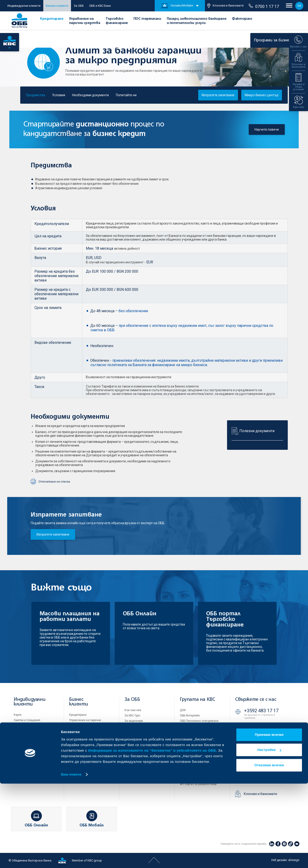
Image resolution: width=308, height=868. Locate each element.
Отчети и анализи (136, 737)
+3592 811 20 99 (261, 757)
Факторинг (242, 19)
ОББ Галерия (133, 753)
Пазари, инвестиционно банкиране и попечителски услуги (87, 745)
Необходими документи (90, 95)
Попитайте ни (126, 95)
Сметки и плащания (27, 720)
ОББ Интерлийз (190, 716)
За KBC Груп (132, 716)
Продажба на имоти (193, 752)
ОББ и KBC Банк (100, 6)
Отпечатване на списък (54, 481)
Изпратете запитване (53, 534)
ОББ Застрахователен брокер (199, 732)
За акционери (134, 721)
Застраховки (22, 742)
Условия (59, 95)
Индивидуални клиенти (24, 6)
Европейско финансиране (142, 732)
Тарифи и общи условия (140, 742)
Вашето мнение (135, 769)
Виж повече (71, 859)
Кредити (19, 726)
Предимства (36, 95)
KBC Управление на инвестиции (201, 742)
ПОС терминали (147, 19)
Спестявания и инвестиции (32, 731)
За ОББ (79, 6)
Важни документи (192, 779)
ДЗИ (183, 710)
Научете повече (267, 129)
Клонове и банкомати (225, 6)
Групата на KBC (197, 700)
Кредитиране (52, 19)
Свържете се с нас (256, 700)
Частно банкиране (26, 736)
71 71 (251, 728)
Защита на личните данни (197, 773)
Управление (132, 726)
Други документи (136, 748)
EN (299, 6)
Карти (18, 715)
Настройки (269, 834)
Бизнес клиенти (57, 6)
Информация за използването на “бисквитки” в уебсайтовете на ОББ (152, 835)
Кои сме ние (133, 710)
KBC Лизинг (187, 737)
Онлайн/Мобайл (177, 6)
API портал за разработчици (198, 784)
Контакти (131, 774)
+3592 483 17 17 (261, 711)
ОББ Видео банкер (261, 776)
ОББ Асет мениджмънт (195, 726)
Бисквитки (187, 768)
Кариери (130, 758)
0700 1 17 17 (264, 6)
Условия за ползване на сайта (200, 763)
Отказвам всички (269, 850)
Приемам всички (269, 819)
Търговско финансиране (85, 730)
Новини (129, 764)
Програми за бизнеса (277, 40)
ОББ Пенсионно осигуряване (199, 721)
